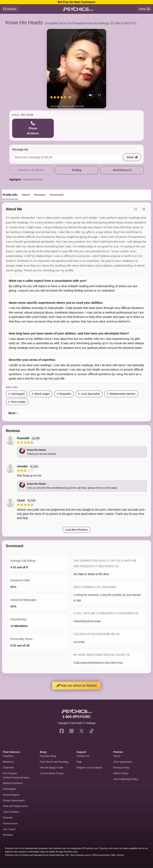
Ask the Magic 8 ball (51, 768)
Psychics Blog (48, 756)
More (12, 413)
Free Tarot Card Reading (54, 762)
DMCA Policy (121, 773)
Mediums (8, 762)
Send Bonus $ (122, 170)
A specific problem (111, 595)
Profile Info (10, 195)
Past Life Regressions (16, 806)
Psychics (8, 756)
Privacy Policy (121, 768)
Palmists (8, 818)
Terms (117, 756)
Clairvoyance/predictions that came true (98, 663)
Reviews (40, 195)
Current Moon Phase (52, 773)
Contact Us (83, 756)
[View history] (144, 209)
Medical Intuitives (13, 783)
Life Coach (9, 829)
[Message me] (67, 157)
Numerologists (11, 795)
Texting (77, 170)
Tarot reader (18, 402)
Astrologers (10, 789)
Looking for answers (86, 595)
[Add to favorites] (99, 95)
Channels (8, 768)
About (26, 195)
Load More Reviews (76, 530)
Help (79, 762)
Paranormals (10, 823)
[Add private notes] (135, 209)
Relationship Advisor (123, 394)
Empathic (65, 394)
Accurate (95, 621)
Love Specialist (90, 394)
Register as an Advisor (89, 768)
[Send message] (132, 157)
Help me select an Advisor (77, 686)
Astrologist (18, 394)
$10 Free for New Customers (76, 2)
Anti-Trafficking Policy (126, 779)
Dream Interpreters (14, 800)
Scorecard (57, 195)
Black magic (42, 394)
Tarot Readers (11, 812)
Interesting (80, 621)
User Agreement (123, 762)
